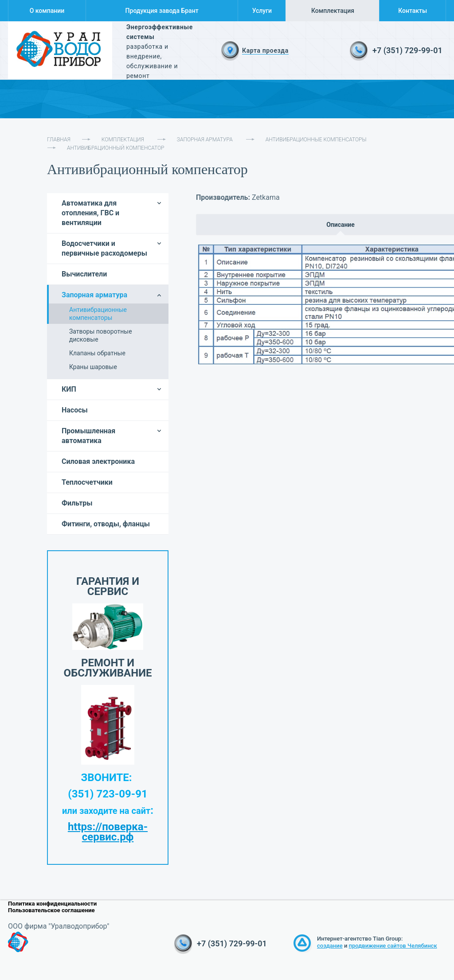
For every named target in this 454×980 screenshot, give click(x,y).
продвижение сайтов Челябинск (393, 946)
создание (330, 946)
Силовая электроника (98, 461)
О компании (47, 11)
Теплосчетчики (87, 482)
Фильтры (77, 503)
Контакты (413, 11)
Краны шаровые (93, 367)
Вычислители (84, 274)
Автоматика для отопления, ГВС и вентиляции (90, 213)
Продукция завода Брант (162, 11)
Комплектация (333, 11)
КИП (69, 389)
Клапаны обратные (97, 353)
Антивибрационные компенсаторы (316, 140)
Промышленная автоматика (88, 436)
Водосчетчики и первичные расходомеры (104, 248)
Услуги (262, 11)
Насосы (75, 410)
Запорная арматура (205, 140)
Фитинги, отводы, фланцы (106, 524)
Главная (59, 140)
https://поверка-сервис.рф (108, 832)
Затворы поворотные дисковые (101, 335)
